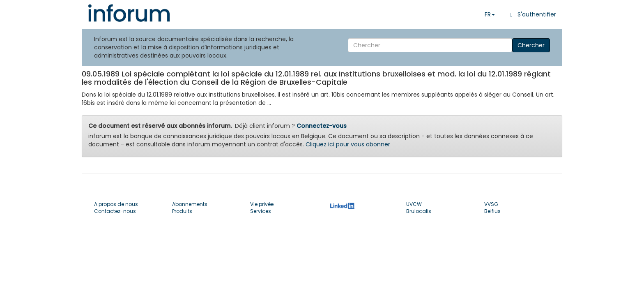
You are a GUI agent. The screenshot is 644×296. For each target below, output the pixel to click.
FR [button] (490, 14)
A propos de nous (116, 204)
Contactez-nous (115, 211)
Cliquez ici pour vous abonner (348, 144)
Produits (182, 211)
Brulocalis (419, 211)
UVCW (414, 204)
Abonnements (190, 204)
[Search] (430, 45)
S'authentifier (532, 14)
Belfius (492, 211)
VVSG (491, 204)
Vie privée (262, 204)
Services (261, 211)
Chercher (531, 45)
